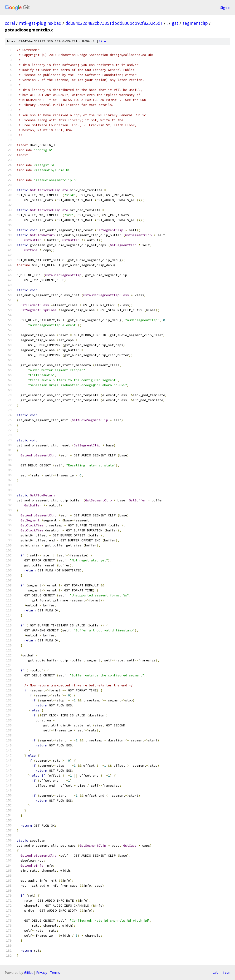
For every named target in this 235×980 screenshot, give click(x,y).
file (102, 41)
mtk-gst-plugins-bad (40, 23)
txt (215, 972)
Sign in (225, 7)
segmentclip (195, 23)
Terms (55, 972)
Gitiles (29, 972)
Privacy (42, 972)
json (226, 972)
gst (175, 23)
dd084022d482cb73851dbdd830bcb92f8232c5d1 (114, 23)
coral (10, 23)
